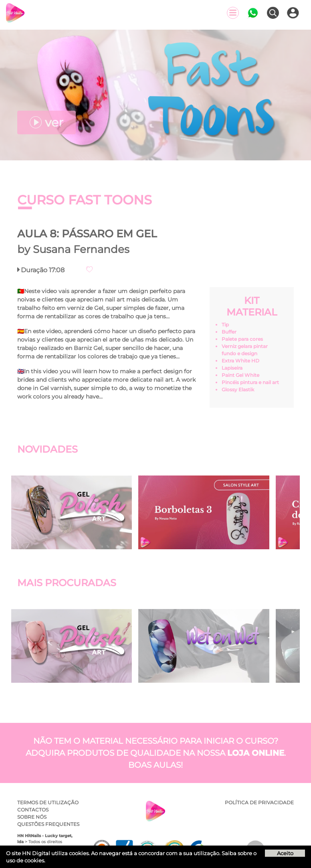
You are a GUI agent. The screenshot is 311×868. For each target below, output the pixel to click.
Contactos (33, 810)
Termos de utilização (48, 802)
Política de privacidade (259, 802)
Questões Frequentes (48, 824)
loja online (256, 753)
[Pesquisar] (273, 13)
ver (46, 122)
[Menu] (233, 13)
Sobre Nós (32, 817)
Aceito (285, 853)
